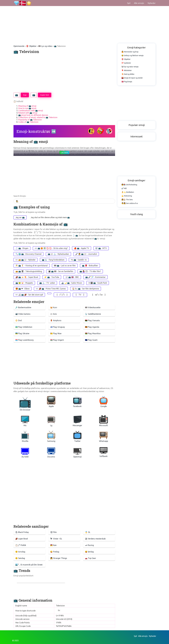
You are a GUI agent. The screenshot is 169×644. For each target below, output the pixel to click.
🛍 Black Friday (22, 532)
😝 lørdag (89, 552)
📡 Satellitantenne (93, 314)
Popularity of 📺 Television (30, 120)
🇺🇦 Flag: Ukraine (22, 333)
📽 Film (53, 532)
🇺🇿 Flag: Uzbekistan (24, 327)
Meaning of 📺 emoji (27, 106)
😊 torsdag (20, 552)
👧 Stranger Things (59, 558)
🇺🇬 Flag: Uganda (92, 327)
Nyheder (152, 3)
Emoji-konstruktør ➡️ (36, 131)
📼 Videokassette (93, 307)
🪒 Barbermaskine (23, 307)
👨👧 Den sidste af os (130, 203)
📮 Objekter (31, 46)
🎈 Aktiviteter (127, 70)
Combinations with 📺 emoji (31, 111)
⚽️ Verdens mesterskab (95, 539)
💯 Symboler (126, 63)
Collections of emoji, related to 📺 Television (38, 117)
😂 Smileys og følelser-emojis (133, 55)
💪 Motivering (127, 196)
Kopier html (45, 95)
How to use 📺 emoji (27, 108)
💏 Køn (53, 545)
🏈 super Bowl (22, 539)
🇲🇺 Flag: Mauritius (93, 333)
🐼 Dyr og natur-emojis (130, 67)
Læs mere (64, 153)
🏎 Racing (89, 545)
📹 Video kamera (23, 314)
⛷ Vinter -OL (56, 539)
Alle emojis (139, 3)
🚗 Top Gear (90, 558)
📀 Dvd (18, 320)
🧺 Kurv (54, 307)
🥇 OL (88, 532)
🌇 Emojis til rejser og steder (132, 78)
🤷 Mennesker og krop (130, 52)
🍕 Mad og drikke (128, 74)
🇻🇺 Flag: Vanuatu (92, 320)
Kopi (25, 95)
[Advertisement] (72, 17)
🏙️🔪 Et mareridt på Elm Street (29, 565)
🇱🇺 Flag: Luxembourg (24, 340)
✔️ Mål (124, 188)
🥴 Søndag (20, 558)
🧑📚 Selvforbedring (129, 185)
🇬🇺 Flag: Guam (91, 340)
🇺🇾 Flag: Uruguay (58, 327)
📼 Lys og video (45, 46)
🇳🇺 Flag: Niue (56, 333)
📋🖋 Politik (21, 545)
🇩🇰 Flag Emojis (127, 82)
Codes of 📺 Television (28, 122)
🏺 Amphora (56, 320)
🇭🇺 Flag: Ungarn (57, 340)
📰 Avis (54, 314)
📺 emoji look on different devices (33, 115)
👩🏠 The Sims (127, 200)
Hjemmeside (19, 46)
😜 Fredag (55, 552)
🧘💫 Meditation (128, 192)
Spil (129, 3)
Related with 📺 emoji (28, 113)
